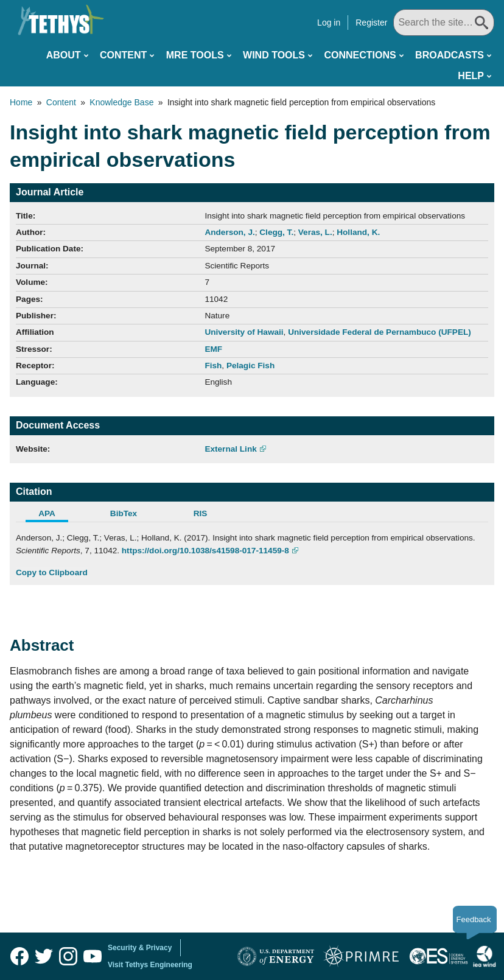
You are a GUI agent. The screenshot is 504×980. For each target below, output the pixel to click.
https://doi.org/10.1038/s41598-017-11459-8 (205, 551)
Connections (360, 55)
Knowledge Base (121, 102)
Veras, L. (315, 232)
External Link (230, 449)
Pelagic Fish (250, 366)
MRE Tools (195, 55)
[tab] (54, 515)
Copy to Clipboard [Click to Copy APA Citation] (52, 572)
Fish (213, 366)
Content (123, 55)
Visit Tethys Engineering (150, 965)
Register (371, 23)
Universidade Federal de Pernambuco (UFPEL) (380, 332)
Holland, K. (358, 232)
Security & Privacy (140, 948)
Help (471, 76)
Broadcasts (450, 55)
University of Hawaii (244, 332)
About (64, 55)
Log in (329, 23)
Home (21, 102)
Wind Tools (274, 55)
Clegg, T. (276, 232)
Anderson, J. (229, 232)
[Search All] (444, 23)
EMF (213, 349)
